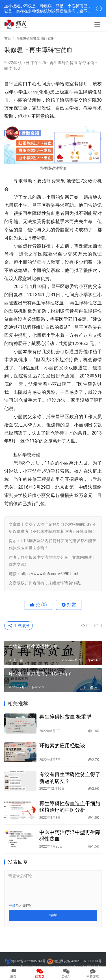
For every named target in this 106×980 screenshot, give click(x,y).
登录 (12, 906)
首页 (8, 38)
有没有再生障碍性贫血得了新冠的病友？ (70, 778)
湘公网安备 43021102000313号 (77, 961)
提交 (53, 915)
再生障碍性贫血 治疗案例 (72, 63)
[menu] (97, 24)
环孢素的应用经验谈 (62, 746)
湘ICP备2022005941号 (29, 961)
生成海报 (19, 626)
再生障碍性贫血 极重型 (65, 717)
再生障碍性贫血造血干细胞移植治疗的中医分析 (70, 807)
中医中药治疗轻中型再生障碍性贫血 (70, 835)
